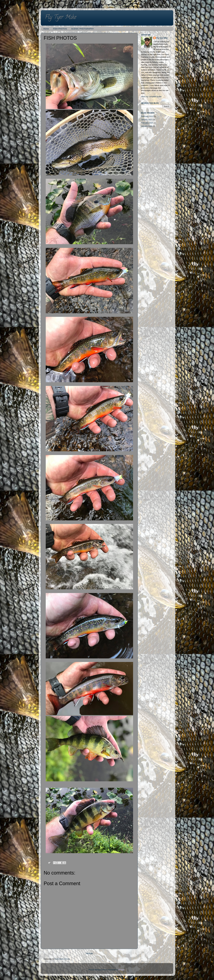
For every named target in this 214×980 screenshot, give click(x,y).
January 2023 (147, 120)
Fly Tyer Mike (61, 18)
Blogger (122, 970)
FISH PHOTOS (60, 29)
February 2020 (147, 123)
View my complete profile (151, 97)
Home (46, 29)
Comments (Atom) (62, 959)
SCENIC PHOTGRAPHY (82, 29)
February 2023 (147, 116)
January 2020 (147, 126)
